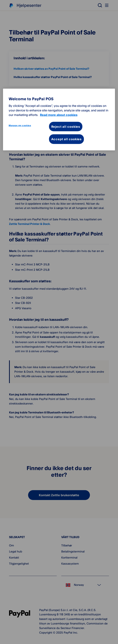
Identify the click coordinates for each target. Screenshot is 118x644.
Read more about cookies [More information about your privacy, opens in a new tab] (59, 115)
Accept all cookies (66, 139)
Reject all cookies (66, 126)
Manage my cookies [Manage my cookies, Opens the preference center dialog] (20, 125)
